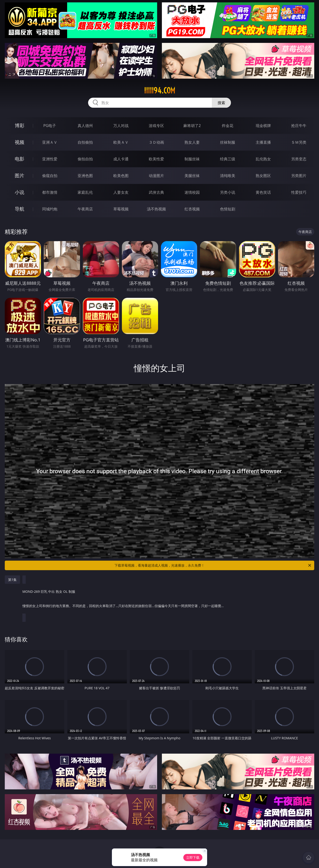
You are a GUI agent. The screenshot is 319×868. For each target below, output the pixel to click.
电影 (20, 159)
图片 (20, 175)
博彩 (20, 125)
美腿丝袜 (192, 176)
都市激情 (50, 192)
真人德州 (85, 126)
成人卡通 (121, 159)
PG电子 (50, 126)
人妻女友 (121, 192)
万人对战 (121, 126)
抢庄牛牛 (299, 126)
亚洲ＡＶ (50, 142)
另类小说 (228, 192)
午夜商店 (85, 209)
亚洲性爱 (50, 159)
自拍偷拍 (85, 142)
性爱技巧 (299, 192)
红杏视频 (192, 209)
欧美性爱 (156, 159)
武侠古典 (156, 192)
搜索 (221, 103)
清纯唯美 (228, 176)
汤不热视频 (156, 209)
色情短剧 (228, 209)
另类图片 (299, 176)
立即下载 (193, 857)
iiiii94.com (160, 91)
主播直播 (263, 142)
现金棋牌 (263, 126)
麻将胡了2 (192, 126)
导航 (20, 209)
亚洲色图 (85, 176)
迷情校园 (192, 192)
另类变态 (299, 159)
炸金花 (228, 126)
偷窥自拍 (50, 176)
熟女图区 (263, 176)
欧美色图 (121, 176)
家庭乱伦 (85, 192)
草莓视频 (121, 209)
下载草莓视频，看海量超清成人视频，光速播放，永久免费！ (213, 565)
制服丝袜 (192, 159)
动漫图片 (156, 176)
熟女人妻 (192, 142)
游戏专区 (156, 126)
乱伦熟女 (263, 159)
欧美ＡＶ (121, 142)
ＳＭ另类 (299, 142)
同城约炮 (50, 209)
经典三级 (228, 159)
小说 (20, 192)
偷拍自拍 (85, 159)
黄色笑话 (263, 192)
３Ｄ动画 (156, 142)
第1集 (12, 580)
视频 (20, 142)
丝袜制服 (228, 142)
